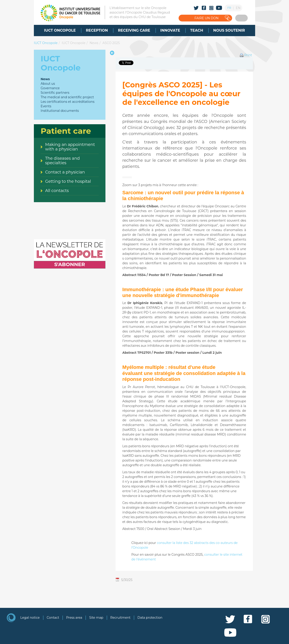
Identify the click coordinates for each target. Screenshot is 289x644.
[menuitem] (60, 30)
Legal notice (30, 618)
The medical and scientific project (67, 97)
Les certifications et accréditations (68, 102)
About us (48, 84)
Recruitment (120, 618)
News (94, 43)
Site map (96, 618)
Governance (50, 88)
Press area (74, 618)
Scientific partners (55, 93)
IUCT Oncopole (46, 43)
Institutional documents (60, 111)
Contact (53, 618)
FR (229, 8)
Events (46, 106)
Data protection (150, 618)
